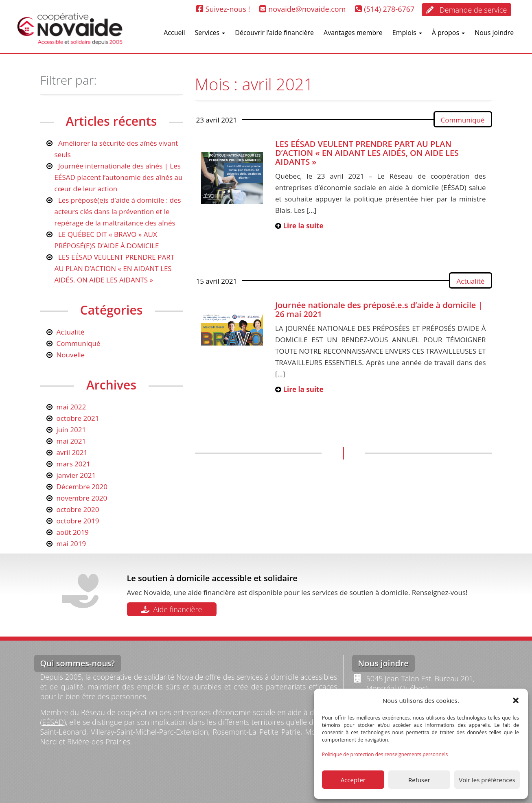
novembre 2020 (82, 498)
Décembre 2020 (82, 487)
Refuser (419, 780)
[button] (516, 700)
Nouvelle (71, 355)
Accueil (174, 33)
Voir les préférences (487, 780)
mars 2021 (74, 464)
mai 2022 (71, 407)
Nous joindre (494, 33)
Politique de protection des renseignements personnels (385, 754)
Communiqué (463, 120)
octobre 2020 (78, 509)
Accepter (353, 780)
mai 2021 (71, 441)
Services (210, 33)
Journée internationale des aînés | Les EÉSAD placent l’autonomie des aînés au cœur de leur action (119, 177)
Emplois (407, 33)
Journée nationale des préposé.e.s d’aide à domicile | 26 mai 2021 (379, 310)
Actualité (470, 281)
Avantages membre (353, 33)
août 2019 (73, 532)
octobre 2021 (78, 418)
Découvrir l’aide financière (274, 33)
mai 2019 (71, 544)
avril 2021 (72, 452)
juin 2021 (71, 430)
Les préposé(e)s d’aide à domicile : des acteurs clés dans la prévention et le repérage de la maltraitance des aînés (118, 211)
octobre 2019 (78, 521)
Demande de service (466, 10)
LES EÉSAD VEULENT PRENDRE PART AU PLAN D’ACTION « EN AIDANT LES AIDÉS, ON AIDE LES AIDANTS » (367, 153)
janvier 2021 (76, 475)
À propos (448, 33)
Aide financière (172, 609)
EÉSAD (53, 722)
